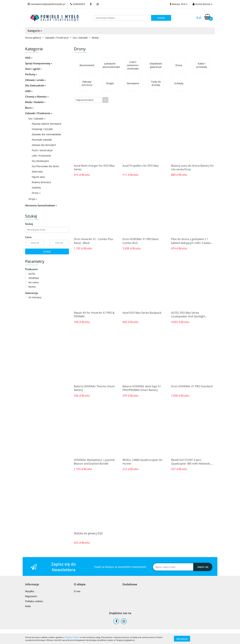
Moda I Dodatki (35, 102)
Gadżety (36, 188)
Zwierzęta (37, 172)
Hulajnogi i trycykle (42, 129)
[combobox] (91, 100)
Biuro (29, 108)
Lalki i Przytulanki (41, 156)
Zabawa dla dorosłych (44, 145)
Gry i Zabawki (37, 119)
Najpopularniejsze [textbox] (85, 100)
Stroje (33, 199)
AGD (29, 58)
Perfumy (31, 74)
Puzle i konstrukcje (42, 150)
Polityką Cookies (72, 637)
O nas (77, 591)
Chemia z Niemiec (37, 97)
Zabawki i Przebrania (39, 113)
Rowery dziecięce (41, 182)
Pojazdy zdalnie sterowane (47, 124)
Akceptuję (182, 639)
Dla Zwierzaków (36, 85)
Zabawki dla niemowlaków (46, 134)
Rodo (28, 606)
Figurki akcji (38, 177)
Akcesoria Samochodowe (41, 205)
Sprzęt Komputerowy (39, 63)
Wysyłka (30, 591)
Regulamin (31, 596)
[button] (32, 584)
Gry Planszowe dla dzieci (46, 166)
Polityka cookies (34, 601)
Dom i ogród (33, 69)
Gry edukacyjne (40, 161)
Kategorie (35, 31)
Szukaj (47, 251)
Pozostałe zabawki (42, 140)
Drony (36, 193)
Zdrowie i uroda (36, 80)
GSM (29, 91)
